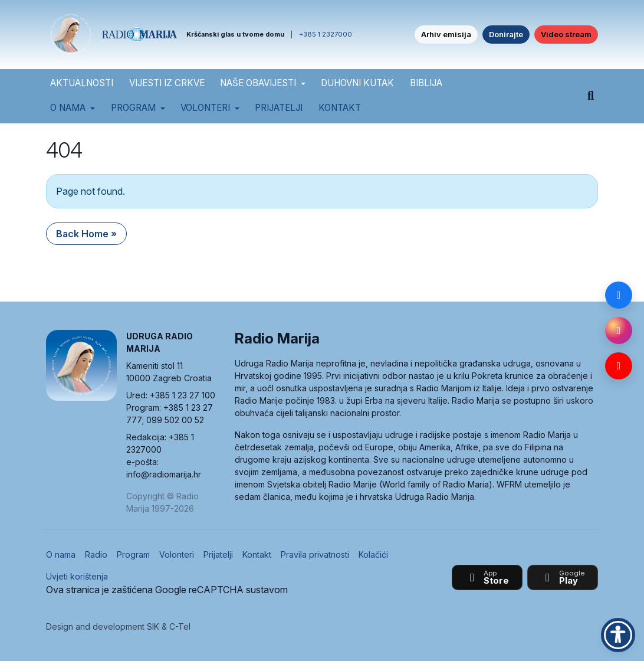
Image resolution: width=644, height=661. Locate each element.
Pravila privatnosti (315, 554)
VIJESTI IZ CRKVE (167, 83)
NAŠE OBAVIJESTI (258, 83)
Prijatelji (279, 108)
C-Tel (180, 626)
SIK (153, 626)
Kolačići (373, 554)
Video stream (566, 34)
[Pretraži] (591, 96)
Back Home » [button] (86, 234)
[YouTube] (619, 366)
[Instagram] (619, 330)
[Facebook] (619, 295)
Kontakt (340, 108)
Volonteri (205, 108)
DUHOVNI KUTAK (357, 83)
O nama (68, 108)
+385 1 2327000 (326, 34)
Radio (96, 554)
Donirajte (506, 34)
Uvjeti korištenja (77, 576)
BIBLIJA (426, 83)
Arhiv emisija (446, 34)
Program (133, 108)
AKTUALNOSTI (82, 83)
